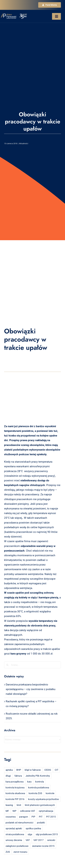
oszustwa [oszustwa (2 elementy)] (11, 817)
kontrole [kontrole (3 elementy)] (50, 793)
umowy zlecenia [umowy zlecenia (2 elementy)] (14, 840)
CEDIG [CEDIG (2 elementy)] (48, 770)
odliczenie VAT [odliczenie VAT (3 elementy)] (28, 811)
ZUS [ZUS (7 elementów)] (8, 852)
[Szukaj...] (32, 665)
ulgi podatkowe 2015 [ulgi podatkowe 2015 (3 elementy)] (47, 834)
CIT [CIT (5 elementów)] (57, 770)
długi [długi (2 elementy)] (8, 776)
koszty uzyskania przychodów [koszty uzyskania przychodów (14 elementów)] (43, 799)
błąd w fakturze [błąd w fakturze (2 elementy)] (33, 770)
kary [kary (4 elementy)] (29, 782)
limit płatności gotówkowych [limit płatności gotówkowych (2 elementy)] (40, 805)
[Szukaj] (8, 665)
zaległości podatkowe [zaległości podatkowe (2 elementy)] (17, 846)
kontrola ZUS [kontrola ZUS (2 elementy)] (35, 793)
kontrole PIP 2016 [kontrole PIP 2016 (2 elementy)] (15, 799)
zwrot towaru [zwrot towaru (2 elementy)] (20, 852)
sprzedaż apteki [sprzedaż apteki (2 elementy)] (14, 828)
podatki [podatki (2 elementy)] (41, 823)
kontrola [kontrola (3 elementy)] (40, 782)
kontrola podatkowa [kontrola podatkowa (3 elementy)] (39, 788)
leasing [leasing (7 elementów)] (9, 805)
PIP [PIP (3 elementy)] (33, 817)
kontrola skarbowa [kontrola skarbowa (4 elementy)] (15, 793)
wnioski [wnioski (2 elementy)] (51, 840)
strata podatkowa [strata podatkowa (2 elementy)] (15, 834)
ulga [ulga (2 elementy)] (30, 834)
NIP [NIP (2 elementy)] (14, 811)
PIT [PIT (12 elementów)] (41, 817)
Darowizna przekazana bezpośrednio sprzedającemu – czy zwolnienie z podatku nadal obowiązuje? (31, 689)
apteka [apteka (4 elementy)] (9, 770)
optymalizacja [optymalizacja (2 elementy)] (46, 811)
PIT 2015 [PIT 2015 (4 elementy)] (51, 817)
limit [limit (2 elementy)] (19, 805)
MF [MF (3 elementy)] (7, 811)
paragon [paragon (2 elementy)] (24, 817)
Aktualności (24, 144)
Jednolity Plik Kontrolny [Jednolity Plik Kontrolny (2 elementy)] (38, 776)
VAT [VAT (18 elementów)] (28, 840)
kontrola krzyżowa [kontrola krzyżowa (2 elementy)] (15, 788)
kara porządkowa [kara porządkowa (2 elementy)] (15, 782)
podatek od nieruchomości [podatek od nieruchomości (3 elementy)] (19, 823)
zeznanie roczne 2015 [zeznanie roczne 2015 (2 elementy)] (43, 846)
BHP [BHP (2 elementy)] (19, 770)
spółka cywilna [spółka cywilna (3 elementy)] (33, 828)
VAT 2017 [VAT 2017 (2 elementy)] (39, 840)
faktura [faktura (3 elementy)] (18, 776)
